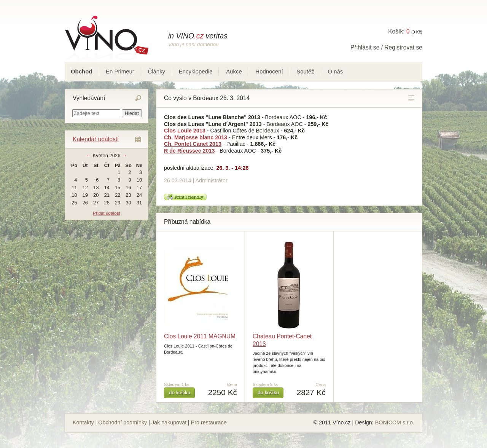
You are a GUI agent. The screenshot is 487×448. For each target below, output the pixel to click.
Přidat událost (106, 213)
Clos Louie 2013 (185, 131)
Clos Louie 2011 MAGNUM (200, 336)
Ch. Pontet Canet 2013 (193, 144)
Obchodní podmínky (123, 422)
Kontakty (83, 422)
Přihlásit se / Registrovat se (386, 47)
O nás (335, 71)
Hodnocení (269, 71)
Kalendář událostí (96, 139)
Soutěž (305, 71)
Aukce (234, 71)
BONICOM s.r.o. (395, 422)
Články (156, 71)
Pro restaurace (209, 422)
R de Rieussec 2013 (189, 151)
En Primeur (120, 71)
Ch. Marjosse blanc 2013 (196, 137)
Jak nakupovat (169, 422)
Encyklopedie (196, 71)
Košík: (399, 31)
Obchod (81, 71)
